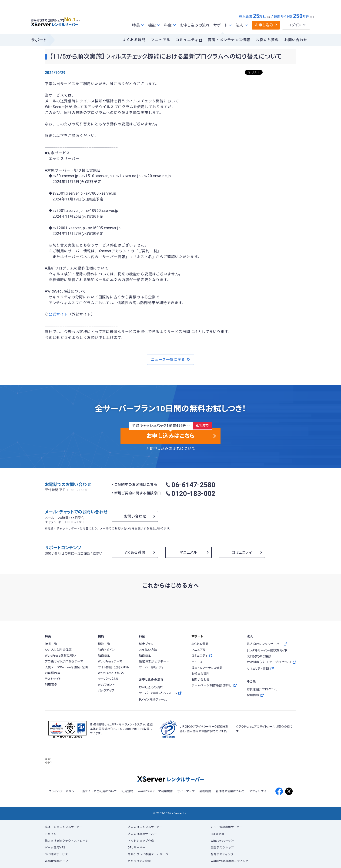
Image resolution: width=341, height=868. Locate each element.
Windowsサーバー (223, 841)
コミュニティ (187, 40)
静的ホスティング (222, 854)
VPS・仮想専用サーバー (227, 827)
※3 (269, 17)
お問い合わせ (296, 40)
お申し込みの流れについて (172, 449)
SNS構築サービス (56, 854)
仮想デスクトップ (222, 848)
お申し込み (264, 25)
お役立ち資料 (267, 40)
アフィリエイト (259, 791)
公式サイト (58, 314)
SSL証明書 (218, 834)
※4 (312, 17)
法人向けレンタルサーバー (145, 827)
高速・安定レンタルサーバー (64, 827)
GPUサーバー (136, 848)
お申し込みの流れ (195, 25)
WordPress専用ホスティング (230, 861)
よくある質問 (134, 40)
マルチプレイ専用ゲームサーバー (149, 854)
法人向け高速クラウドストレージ (67, 841)
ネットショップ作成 (141, 841)
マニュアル (160, 40)
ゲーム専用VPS (55, 848)
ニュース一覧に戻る (171, 359)
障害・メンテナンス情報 (229, 40)
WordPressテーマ (57, 861)
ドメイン (51, 834)
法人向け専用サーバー (142, 834)
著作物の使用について (230, 791)
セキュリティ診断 (139, 861)
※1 (83, 19)
